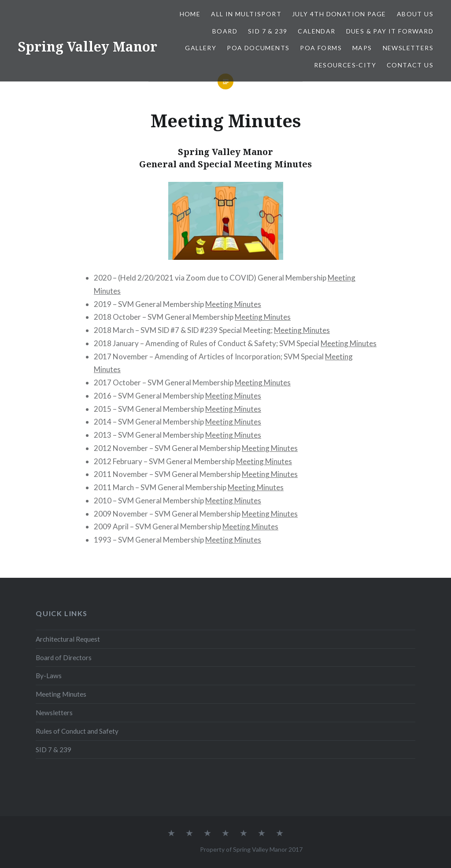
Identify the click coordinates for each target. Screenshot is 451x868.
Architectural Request (68, 639)
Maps (362, 48)
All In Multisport (246, 14)
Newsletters (408, 48)
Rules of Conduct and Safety (77, 731)
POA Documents (258, 48)
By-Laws (49, 676)
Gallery (201, 48)
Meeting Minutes (233, 304)
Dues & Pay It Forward (390, 31)
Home (190, 14)
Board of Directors (64, 657)
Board (225, 31)
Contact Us (410, 65)
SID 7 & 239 (268, 31)
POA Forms (321, 48)
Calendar (316, 31)
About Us (415, 14)
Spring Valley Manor (87, 46)
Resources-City (345, 65)
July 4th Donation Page (339, 14)
